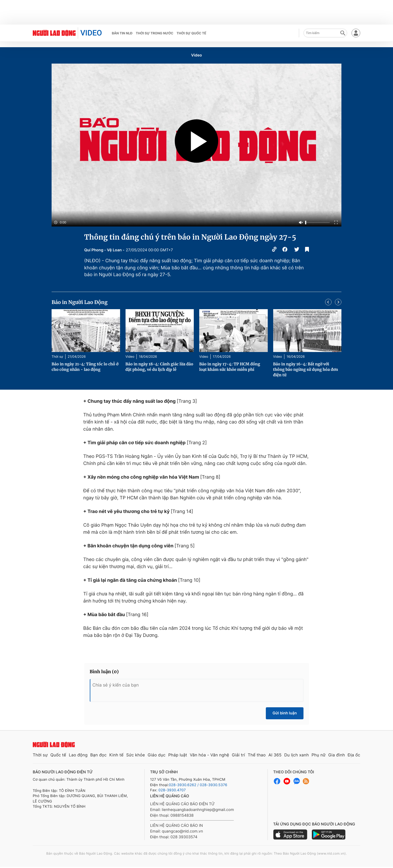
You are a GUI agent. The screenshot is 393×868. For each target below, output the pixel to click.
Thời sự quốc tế (191, 33)
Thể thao (257, 755)
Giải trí (239, 755)
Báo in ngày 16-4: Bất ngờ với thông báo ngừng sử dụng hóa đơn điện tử (306, 369)
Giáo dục (157, 755)
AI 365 (275, 755)
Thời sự (57, 357)
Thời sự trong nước (154, 33)
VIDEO (91, 33)
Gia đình (337, 755)
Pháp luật (178, 755)
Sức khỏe (136, 755)
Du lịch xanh (297, 755)
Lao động (78, 755)
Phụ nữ (319, 755)
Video (196, 55)
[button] (328, 302)
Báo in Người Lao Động (80, 302)
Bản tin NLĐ (122, 33)
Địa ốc (354, 755)
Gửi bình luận (285, 713)
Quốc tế (58, 755)
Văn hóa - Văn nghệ (209, 755)
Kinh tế (117, 755)
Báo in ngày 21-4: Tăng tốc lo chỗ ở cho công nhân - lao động (85, 367)
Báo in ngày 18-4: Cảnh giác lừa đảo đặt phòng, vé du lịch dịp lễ (160, 367)
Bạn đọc (99, 755)
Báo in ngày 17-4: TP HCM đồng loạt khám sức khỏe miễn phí (230, 367)
